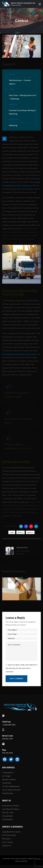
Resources (6, 839)
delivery (21, 532)
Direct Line (8, 736)
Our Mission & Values (11, 809)
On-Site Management (11, 786)
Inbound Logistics (9, 780)
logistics (30, 532)
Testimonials (7, 819)
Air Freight (6, 776)
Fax (4, 750)
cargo (12, 532)
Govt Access (8, 842)
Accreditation (8, 816)
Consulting (6, 783)
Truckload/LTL (8, 773)
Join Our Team (8, 813)
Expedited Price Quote (11, 832)
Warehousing (7, 793)
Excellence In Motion (11, 806)
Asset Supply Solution (11, 790)
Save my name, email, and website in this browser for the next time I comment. (21, 668)
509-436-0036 (7, 753)
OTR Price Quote (9, 835)
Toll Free (6, 722)
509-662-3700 (7, 739)
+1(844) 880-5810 (9, 725)
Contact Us (7, 846)
